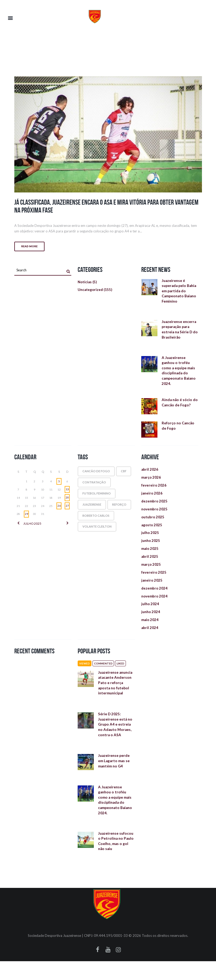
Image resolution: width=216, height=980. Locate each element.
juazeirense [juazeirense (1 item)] (92, 509)
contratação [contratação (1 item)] (94, 487)
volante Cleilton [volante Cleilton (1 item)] (97, 531)
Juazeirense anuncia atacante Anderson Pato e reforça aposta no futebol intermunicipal (116, 694)
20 (67, 502)
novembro (155, 515)
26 (59, 510)
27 (67, 510)
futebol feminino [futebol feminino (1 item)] (97, 498)
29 (27, 519)
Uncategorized (91, 291)
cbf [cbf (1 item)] (124, 476)
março (151, 482)
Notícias (85, 282)
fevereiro (154, 491)
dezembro (155, 507)
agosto (152, 531)
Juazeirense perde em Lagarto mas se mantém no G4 (114, 775)
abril (150, 474)
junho (151, 548)
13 (67, 494)
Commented (105, 674)
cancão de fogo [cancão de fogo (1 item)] (96, 476)
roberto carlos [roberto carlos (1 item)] (96, 520)
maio (150, 556)
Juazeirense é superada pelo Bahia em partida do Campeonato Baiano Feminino (179, 292)
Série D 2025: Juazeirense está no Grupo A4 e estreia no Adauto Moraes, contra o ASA (115, 737)
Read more (29, 247)
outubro (153, 523)
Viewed (85, 674)
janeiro (152, 499)
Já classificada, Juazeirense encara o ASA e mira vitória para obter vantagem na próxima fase (107, 206)
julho (32, 528)
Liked (123, 674)
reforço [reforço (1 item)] (119, 509)
